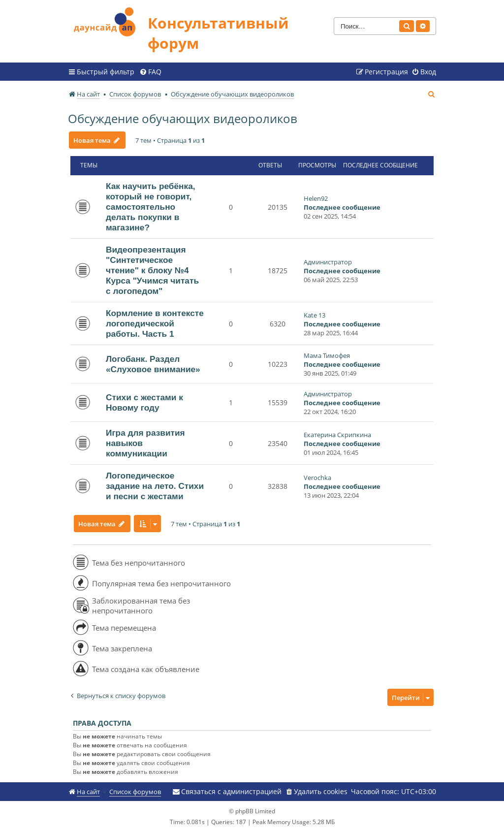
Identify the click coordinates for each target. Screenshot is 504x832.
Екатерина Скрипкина (337, 435)
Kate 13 (315, 315)
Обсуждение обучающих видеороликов (183, 118)
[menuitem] (150, 72)
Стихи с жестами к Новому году (144, 402)
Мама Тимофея (327, 355)
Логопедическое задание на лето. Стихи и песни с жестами (155, 486)
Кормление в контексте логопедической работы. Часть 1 (155, 323)
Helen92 (316, 198)
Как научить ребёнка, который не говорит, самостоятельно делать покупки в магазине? (151, 207)
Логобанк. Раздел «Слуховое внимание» (153, 364)
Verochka (317, 478)
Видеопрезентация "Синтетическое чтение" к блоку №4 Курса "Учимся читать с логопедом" (152, 270)
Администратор (328, 262)
